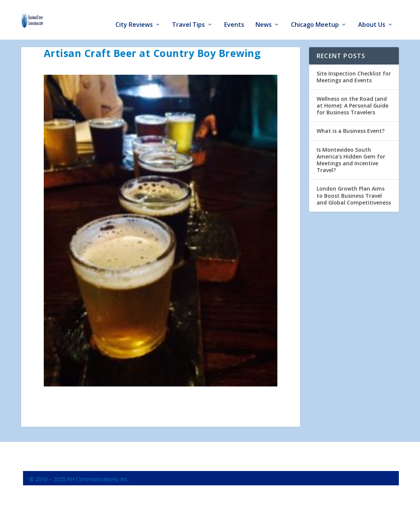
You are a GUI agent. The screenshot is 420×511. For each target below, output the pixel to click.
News (264, 16)
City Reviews (134, 16)
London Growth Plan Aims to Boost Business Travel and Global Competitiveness (354, 194)
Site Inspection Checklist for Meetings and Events (354, 75)
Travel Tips (188, 16)
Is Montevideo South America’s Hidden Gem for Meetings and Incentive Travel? (351, 158)
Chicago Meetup (315, 16)
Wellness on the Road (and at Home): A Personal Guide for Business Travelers (352, 104)
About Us (372, 16)
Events (234, 16)
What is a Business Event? (351, 129)
